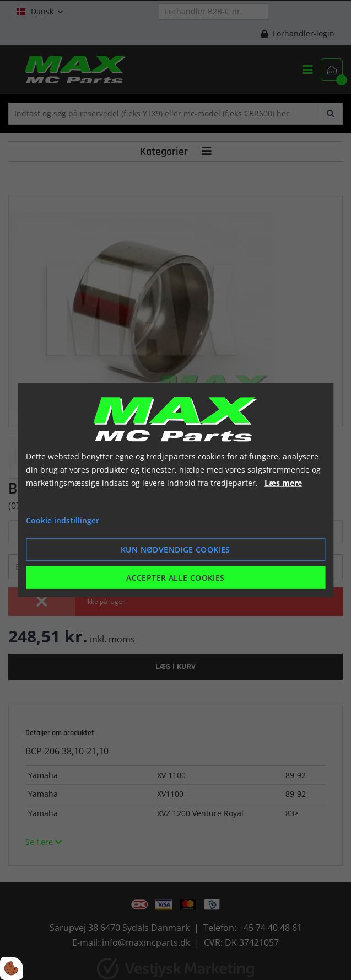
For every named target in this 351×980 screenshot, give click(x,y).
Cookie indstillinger (63, 520)
